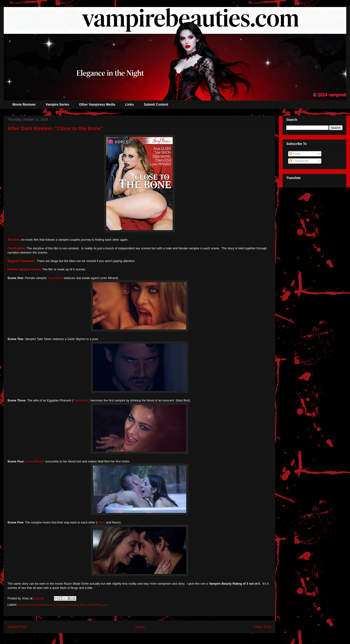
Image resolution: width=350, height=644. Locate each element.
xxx (106, 605)
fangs (22, 605)
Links (130, 104)
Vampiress (94, 605)
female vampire (38, 605)
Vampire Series (57, 104)
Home (140, 627)
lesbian (73, 605)
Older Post (263, 627)
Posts (295, 154)
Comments (299, 161)
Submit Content (156, 104)
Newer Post (17, 627)
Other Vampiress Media (97, 104)
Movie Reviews (24, 104)
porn (83, 605)
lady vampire (58, 605)
